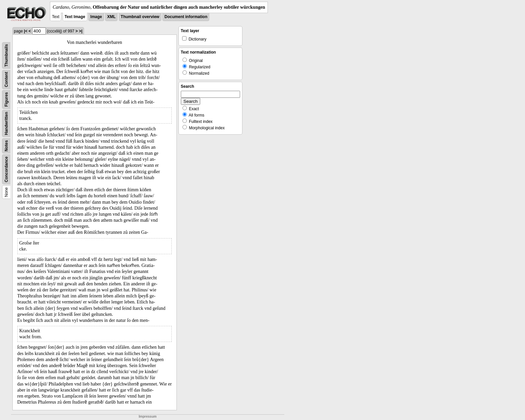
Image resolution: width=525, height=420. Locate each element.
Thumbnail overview (140, 17)
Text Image (75, 17)
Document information (186, 17)
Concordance (6, 169)
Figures (6, 99)
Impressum (147, 416)
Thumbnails (6, 55)
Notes (6, 146)
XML (111, 17)
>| (81, 31)
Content (6, 80)
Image (96, 17)
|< (26, 31)
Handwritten (6, 123)
